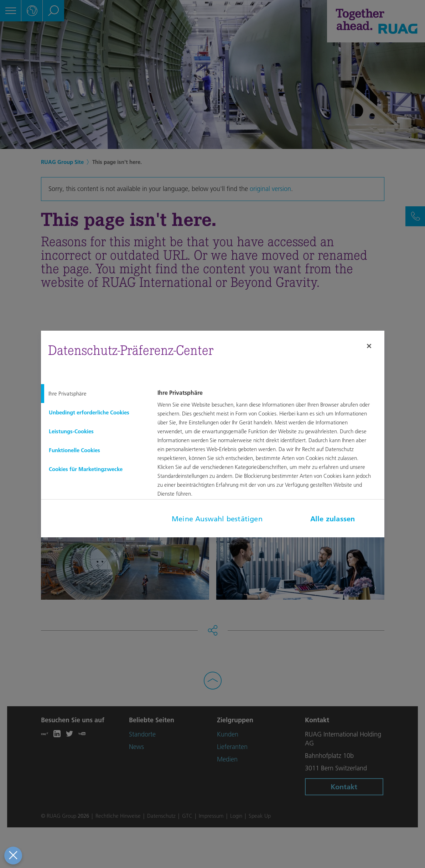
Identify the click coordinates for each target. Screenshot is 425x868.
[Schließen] (369, 346)
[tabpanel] (270, 448)
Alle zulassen (333, 519)
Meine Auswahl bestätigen (217, 519)
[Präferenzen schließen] (12, 856)
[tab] (94, 394)
